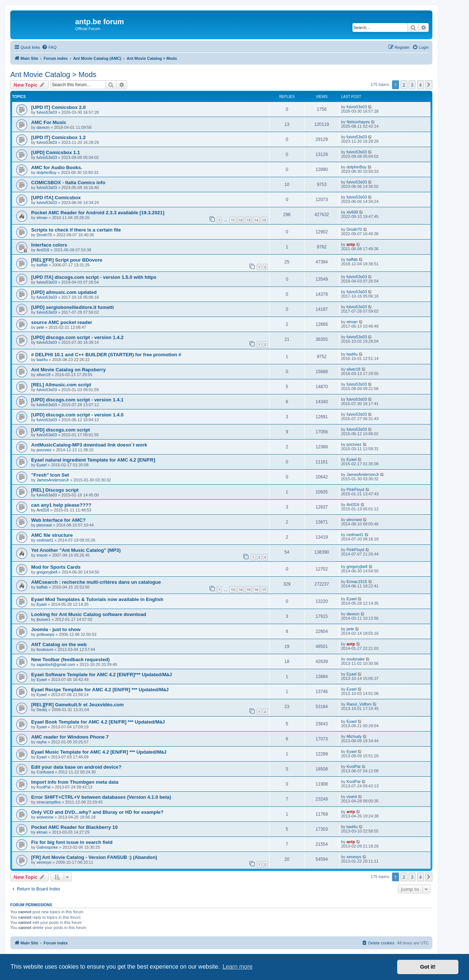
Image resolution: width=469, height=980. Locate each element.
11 (233, 220)
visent (352, 797)
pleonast (44, 525)
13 (248, 220)
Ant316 (43, 250)
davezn (43, 127)
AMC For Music (49, 122)
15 (264, 220)
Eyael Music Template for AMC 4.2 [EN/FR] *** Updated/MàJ (99, 752)
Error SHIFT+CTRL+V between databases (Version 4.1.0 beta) (101, 797)
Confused (45, 772)
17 (264, 589)
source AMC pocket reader (62, 322)
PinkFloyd (355, 489)
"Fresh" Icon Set (50, 475)
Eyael (42, 465)
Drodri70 (44, 235)
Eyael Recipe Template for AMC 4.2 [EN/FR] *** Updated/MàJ (100, 690)
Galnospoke (47, 847)
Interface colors (49, 245)
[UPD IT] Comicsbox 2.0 (58, 107)
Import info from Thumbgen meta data (75, 782)
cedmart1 (45, 540)
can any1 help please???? (61, 505)
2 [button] (404, 85)
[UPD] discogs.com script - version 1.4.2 (77, 337)
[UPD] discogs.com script (60, 430)
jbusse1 (44, 619)
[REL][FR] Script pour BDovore (67, 260)
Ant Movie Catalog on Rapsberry (69, 370)
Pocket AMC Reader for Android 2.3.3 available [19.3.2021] (98, 213)
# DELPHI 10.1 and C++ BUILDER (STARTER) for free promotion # (106, 355)
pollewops (46, 634)
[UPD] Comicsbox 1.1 (56, 152)
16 (256, 589)
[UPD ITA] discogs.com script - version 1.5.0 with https (94, 277)
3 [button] (412, 85)
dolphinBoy (47, 172)
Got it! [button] (428, 967)
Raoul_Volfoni (359, 704)
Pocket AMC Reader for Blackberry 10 (74, 827)
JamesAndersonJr (53, 480)
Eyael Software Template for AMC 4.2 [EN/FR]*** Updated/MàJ (101, 675)
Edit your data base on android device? (76, 767)
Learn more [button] (237, 967)
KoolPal (354, 766)
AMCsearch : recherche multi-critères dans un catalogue (96, 582)
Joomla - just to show (56, 629)
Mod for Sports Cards (56, 567)
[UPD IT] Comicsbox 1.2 (58, 137)
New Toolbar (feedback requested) (70, 660)
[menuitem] (49, 47)
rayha (42, 742)
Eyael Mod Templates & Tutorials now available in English (97, 599)
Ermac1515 (357, 582)
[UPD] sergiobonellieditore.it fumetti (73, 307)
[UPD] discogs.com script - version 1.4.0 (77, 415)
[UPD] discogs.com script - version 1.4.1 (77, 400)
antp (351, 244)
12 (241, 220)
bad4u (42, 360)
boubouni (45, 649)
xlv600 (352, 212)
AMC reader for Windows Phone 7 (70, 737)
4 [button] (420, 85)
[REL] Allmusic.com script (61, 385)
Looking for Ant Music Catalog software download (89, 614)
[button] (429, 85)
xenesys (44, 862)
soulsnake (356, 659)
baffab (42, 265)
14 (256, 220)
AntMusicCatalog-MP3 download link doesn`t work (89, 445)
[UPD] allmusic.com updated (64, 292)
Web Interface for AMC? (58, 520)
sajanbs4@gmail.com (56, 664)
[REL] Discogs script (55, 490)
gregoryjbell (47, 572)
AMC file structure (52, 535)
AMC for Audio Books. (57, 167)
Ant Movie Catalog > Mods (53, 74)
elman (42, 218)
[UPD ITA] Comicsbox (56, 198)
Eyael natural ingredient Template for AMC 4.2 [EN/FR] (93, 460)
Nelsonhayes (358, 122)
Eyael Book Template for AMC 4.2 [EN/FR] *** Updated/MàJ (98, 722)
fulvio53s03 (47, 112)
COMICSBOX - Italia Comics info (68, 183)
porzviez (44, 450)
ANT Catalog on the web (59, 644)
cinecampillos (49, 802)
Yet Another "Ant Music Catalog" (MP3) (76, 550)
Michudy (354, 736)
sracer (42, 555)
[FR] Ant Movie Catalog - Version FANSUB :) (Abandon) (94, 857)
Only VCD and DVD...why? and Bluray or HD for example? (97, 812)
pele (40, 327)
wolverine (45, 817)
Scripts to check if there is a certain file (76, 230)
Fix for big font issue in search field (72, 842)
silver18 (44, 375)
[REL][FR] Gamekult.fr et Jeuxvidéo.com (77, 705)
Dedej (42, 710)
